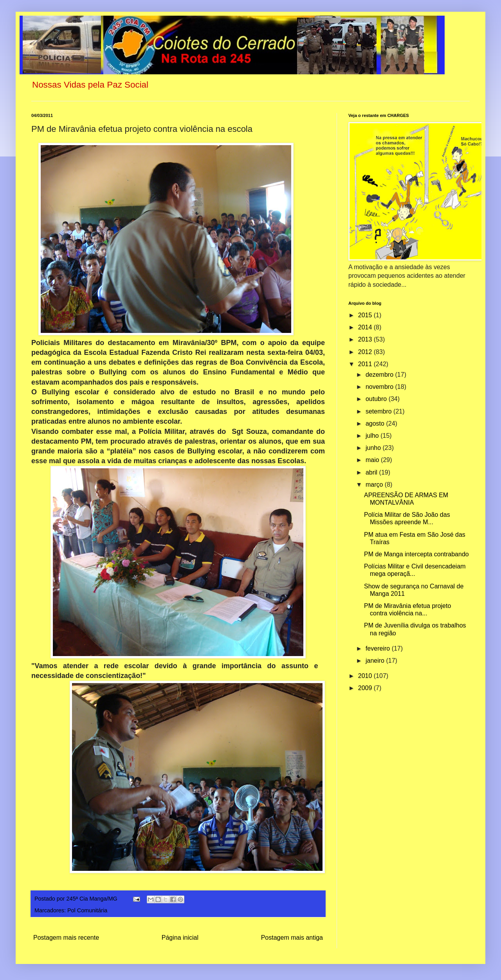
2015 (366, 315)
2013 (366, 339)
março (375, 485)
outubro (377, 399)
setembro (379, 411)
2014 (366, 327)
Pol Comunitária (87, 910)
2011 (366, 364)
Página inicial (180, 938)
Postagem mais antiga (292, 938)
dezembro (380, 375)
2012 (366, 352)
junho (374, 448)
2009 (366, 688)
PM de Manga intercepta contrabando (416, 554)
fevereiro (379, 648)
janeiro (376, 661)
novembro (380, 387)
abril (372, 472)
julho (373, 436)
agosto (376, 423)
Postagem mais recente (66, 938)
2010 (366, 676)
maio (373, 460)
